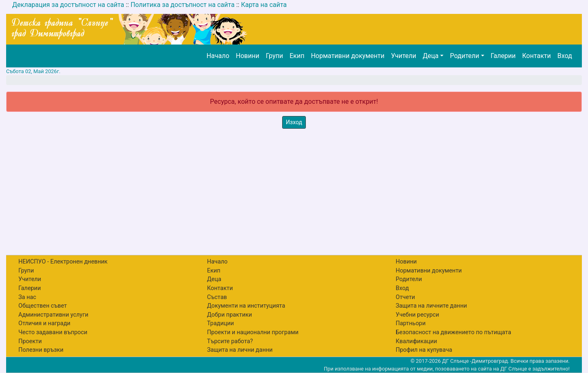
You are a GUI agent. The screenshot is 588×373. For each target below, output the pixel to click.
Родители (464, 56)
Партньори (411, 323)
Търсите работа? (230, 341)
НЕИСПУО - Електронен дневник (63, 262)
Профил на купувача (424, 350)
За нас (27, 297)
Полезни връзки (41, 350)
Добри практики (229, 315)
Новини (248, 56)
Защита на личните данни (431, 306)
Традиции (220, 323)
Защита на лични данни (240, 350)
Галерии (503, 56)
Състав (217, 297)
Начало (218, 56)
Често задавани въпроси (53, 332)
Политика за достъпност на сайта (183, 5)
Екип (297, 56)
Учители (403, 56)
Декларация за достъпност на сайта (68, 5)
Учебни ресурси (417, 315)
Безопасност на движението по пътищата (453, 332)
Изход (294, 122)
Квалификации (416, 341)
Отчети (405, 297)
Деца (431, 56)
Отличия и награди (44, 323)
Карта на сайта (264, 5)
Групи (274, 56)
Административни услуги (53, 315)
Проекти (30, 341)
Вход (565, 56)
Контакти (537, 56)
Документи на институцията (246, 306)
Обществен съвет (43, 306)
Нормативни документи (347, 56)
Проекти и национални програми (253, 332)
